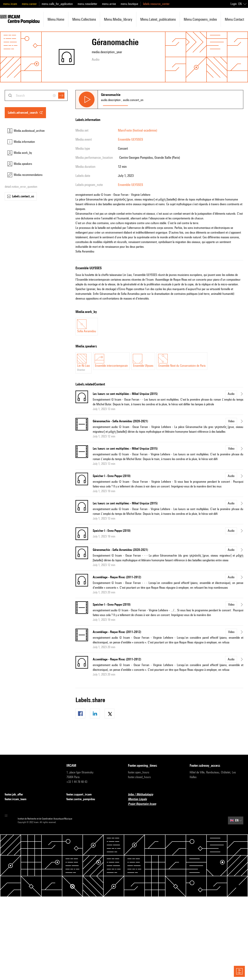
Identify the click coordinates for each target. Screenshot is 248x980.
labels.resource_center (156, 4)
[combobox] (36, 95)
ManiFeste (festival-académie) (137, 130)
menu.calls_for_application (57, 4)
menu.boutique (129, 4)
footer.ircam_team (18, 799)
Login (234, 4)
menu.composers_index (200, 19)
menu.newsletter (87, 4)
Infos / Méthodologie (143, 795)
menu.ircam (10, 4)
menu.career (29, 4)
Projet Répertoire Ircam (144, 804)
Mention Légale (140, 799)
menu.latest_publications (158, 19)
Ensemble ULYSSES (130, 139)
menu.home (56, 19)
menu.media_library (118, 19)
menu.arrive (109, 4)
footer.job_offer (16, 795)
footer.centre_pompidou (83, 799)
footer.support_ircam (81, 795)
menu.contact (234, 19)
